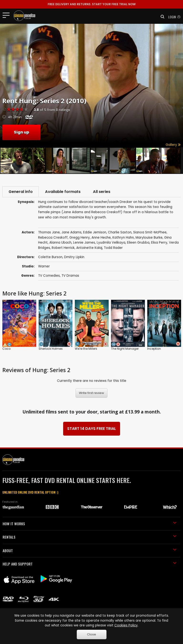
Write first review (91, 393)
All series (102, 192)
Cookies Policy (126, 625)
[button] (161, 17)
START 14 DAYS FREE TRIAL (92, 429)
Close (91, 634)
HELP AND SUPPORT (90, 564)
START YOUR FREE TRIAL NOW (92, 4)
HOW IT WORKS (90, 524)
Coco (6, 349)
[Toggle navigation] (8, 15)
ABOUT (90, 551)
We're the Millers (86, 349)
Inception (154, 349)
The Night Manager (125, 349)
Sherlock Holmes (51, 349)
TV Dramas (70, 276)
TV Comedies (49, 276)
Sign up (21, 132)
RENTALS (90, 537)
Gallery (173, 145)
